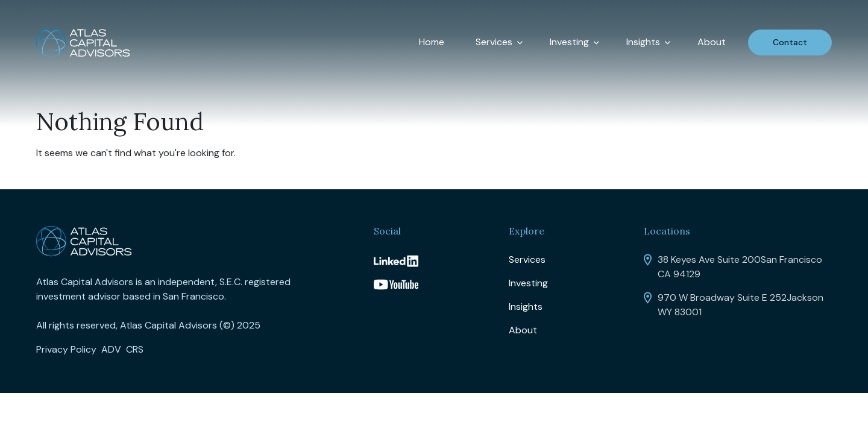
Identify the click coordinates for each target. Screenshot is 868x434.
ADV (111, 349)
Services (494, 42)
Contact (790, 42)
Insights (643, 42)
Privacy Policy (66, 349)
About (712, 42)
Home (432, 42)
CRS (135, 349)
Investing (569, 42)
